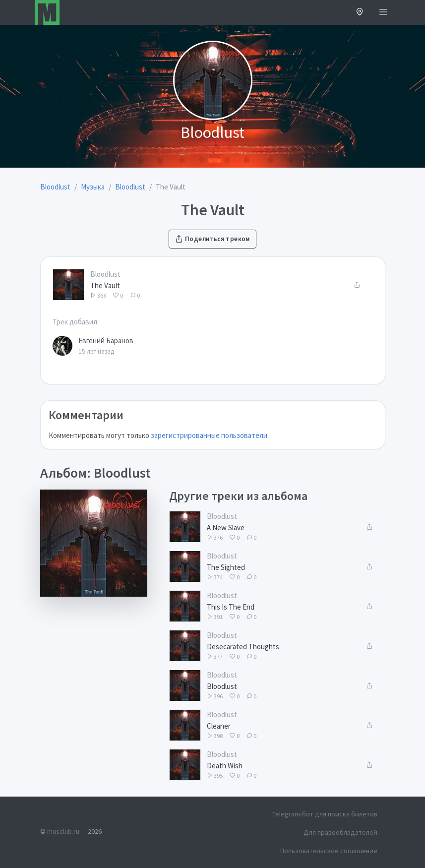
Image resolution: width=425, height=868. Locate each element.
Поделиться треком (212, 239)
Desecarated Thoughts (243, 647)
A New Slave (226, 527)
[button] (360, 13)
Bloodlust (105, 274)
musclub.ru (63, 831)
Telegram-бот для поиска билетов (325, 814)
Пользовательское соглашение (329, 851)
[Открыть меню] (383, 12)
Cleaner (219, 726)
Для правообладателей (340, 832)
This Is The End (231, 607)
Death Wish (225, 766)
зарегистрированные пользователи (209, 435)
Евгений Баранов (106, 341)
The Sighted (226, 567)
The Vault (105, 285)
